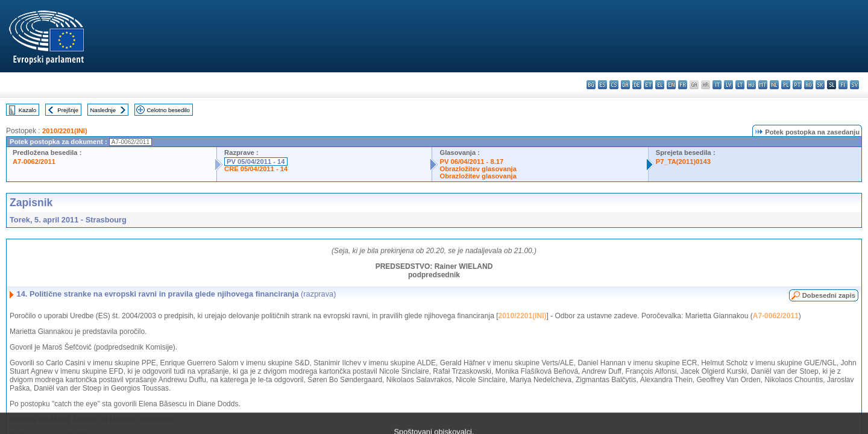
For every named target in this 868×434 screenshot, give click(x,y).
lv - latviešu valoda (728, 85)
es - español (602, 85)
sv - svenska (854, 85)
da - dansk (625, 85)
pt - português (797, 85)
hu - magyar (751, 85)
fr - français (683, 85)
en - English (671, 85)
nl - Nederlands (774, 85)
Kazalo (27, 110)
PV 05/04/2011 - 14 (256, 162)
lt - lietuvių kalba (740, 85)
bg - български (591, 85)
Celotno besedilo (168, 110)
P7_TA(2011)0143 (683, 162)
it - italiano (717, 85)
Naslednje (103, 110)
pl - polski (786, 85)
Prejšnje (68, 110)
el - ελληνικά (660, 85)
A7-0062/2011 (34, 162)
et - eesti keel (648, 85)
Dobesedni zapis (829, 295)
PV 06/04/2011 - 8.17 (471, 162)
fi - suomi (843, 85)
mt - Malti (763, 85)
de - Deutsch (637, 85)
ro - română (809, 85)
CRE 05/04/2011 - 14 (256, 169)
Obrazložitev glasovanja (478, 169)
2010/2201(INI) (65, 131)
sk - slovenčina (820, 85)
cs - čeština (614, 85)
